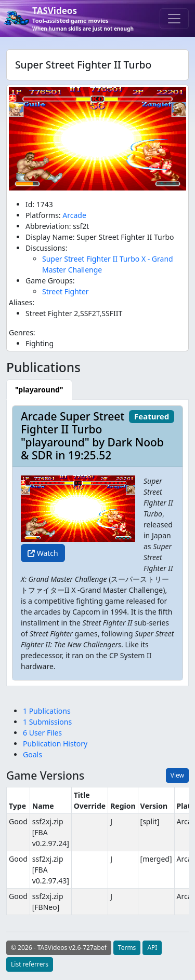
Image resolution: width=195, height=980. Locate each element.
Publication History (55, 744)
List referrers (30, 964)
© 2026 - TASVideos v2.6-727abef (59, 948)
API (152, 948)
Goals (32, 754)
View (177, 775)
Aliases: (22, 302)
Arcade (74, 215)
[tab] (39, 390)
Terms (127, 948)
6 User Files (42, 733)
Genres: (22, 332)
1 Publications (47, 711)
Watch (43, 553)
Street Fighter (66, 291)
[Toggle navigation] (174, 19)
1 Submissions (47, 722)
